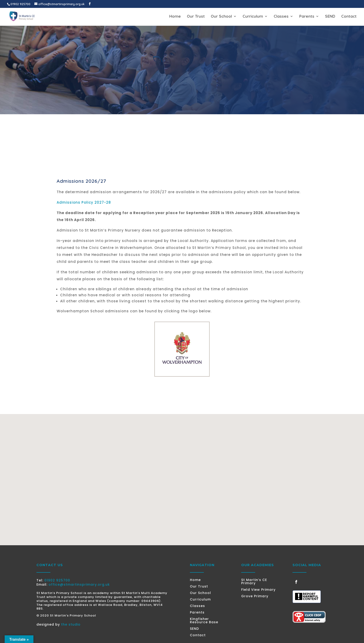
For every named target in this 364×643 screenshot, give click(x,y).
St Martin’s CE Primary (254, 581)
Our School (221, 17)
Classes (281, 17)
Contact (349, 17)
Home (175, 17)
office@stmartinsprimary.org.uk (79, 584)
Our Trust (196, 17)
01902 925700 (57, 580)
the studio (71, 624)
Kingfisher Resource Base (204, 620)
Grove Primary (255, 596)
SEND (330, 17)
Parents (307, 17)
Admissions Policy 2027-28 (84, 202)
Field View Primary (258, 590)
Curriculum (253, 17)
